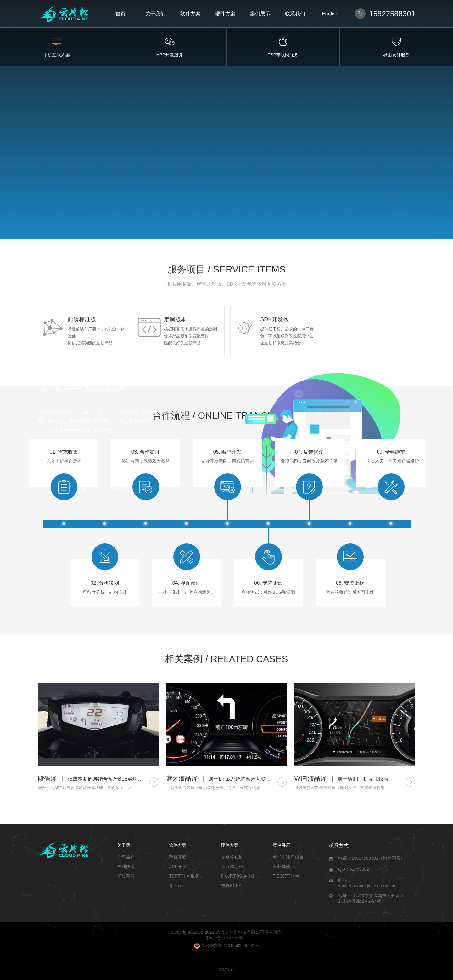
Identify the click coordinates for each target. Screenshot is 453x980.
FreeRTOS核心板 (238, 876)
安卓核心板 (232, 857)
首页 (120, 14)
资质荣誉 (126, 876)
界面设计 (178, 885)
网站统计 (226, 969)
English (330, 14)
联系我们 (295, 14)
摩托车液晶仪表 (288, 857)
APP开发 (178, 867)
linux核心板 (232, 867)
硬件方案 (225, 14)
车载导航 (282, 867)
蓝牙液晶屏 (182, 778)
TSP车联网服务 (184, 876)
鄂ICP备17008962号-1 (226, 938)
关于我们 (155, 14)
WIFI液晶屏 (310, 778)
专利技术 (126, 867)
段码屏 (47, 778)
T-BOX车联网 (286, 876)
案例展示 (260, 14)
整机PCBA (231, 885)
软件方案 (190, 14)
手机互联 (178, 857)
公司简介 (126, 857)
